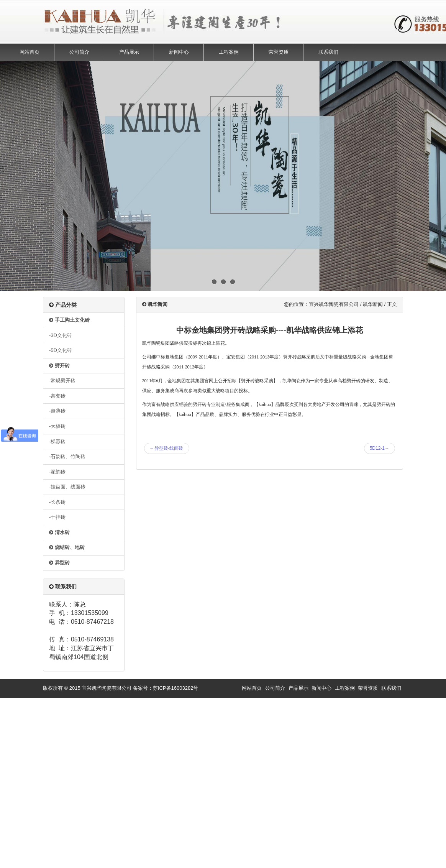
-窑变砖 (57, 396)
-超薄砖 (57, 411)
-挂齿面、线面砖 (67, 487)
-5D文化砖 (61, 350)
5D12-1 (380, 448)
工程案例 (229, 52)
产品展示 (129, 52)
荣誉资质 (279, 52)
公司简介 (79, 52)
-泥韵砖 (57, 472)
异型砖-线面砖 (167, 448)
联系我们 (328, 52)
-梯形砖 (57, 441)
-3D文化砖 (61, 335)
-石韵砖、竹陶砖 (67, 456)
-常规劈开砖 (62, 381)
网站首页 (30, 52)
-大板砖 (57, 426)
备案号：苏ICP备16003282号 (166, 688)
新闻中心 (179, 52)
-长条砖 (57, 502)
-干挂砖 (57, 517)
